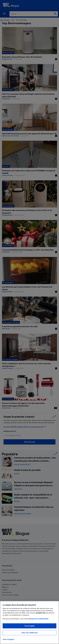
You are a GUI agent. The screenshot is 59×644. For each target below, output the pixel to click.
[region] (29, 622)
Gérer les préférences (29, 633)
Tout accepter (30, 626)
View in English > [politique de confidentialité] (9, 639)
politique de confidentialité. (38, 619)
